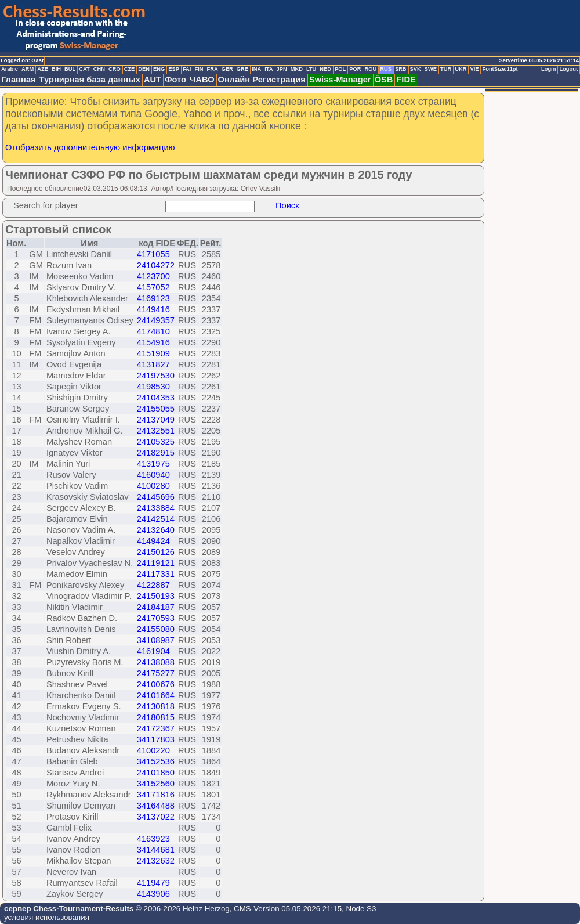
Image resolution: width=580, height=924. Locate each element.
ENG (159, 69)
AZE (43, 69)
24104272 (156, 265)
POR (355, 69)
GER (227, 69)
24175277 (156, 673)
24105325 (156, 442)
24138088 (156, 662)
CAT (84, 69)
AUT (153, 80)
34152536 (156, 761)
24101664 (156, 695)
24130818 (156, 706)
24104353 (156, 398)
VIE (474, 69)
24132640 (156, 530)
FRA (212, 69)
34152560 (156, 784)
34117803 (156, 739)
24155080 (156, 629)
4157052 (153, 287)
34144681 (156, 850)
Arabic (10, 69)
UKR (461, 69)
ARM (28, 69)
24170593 (156, 618)
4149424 (153, 541)
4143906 (153, 894)
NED (325, 69)
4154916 (153, 342)
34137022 (156, 817)
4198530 (153, 387)
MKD (297, 69)
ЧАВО (202, 80)
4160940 (153, 475)
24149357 (156, 320)
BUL (70, 69)
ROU (370, 69)
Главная (19, 80)
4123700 (153, 276)
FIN (199, 69)
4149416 (153, 309)
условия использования (47, 917)
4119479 (153, 883)
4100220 (153, 750)
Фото (175, 80)
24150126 (156, 552)
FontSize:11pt (500, 69)
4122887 (153, 585)
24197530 (156, 376)
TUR (446, 69)
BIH (56, 69)
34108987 (156, 640)
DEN (144, 69)
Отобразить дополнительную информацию (90, 147)
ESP (174, 69)
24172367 (156, 728)
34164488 (156, 806)
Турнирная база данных (90, 80)
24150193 (156, 596)
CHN (99, 69)
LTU (311, 69)
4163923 (153, 839)
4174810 (153, 331)
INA (256, 69)
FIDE (406, 80)
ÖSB (384, 80)
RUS (386, 69)
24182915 (156, 453)
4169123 (153, 298)
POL (340, 69)
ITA (269, 69)
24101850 (156, 773)
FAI (187, 69)
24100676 (156, 684)
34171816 (156, 795)
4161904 (153, 651)
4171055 (153, 254)
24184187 (156, 607)
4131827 (153, 364)
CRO (115, 69)
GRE (242, 69)
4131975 (153, 464)
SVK (416, 69)
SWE (431, 69)
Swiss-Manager (340, 80)
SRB (401, 69)
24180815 (156, 717)
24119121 (156, 563)
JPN (282, 69)
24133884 (156, 508)
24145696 (156, 497)
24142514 (156, 519)
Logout (568, 69)
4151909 (153, 353)
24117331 (156, 574)
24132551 (156, 431)
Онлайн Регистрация (262, 80)
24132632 (156, 861)
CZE (130, 69)
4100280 (153, 486)
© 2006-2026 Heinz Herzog (181, 909)
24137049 (156, 420)
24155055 (156, 409)
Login (548, 69)
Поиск (287, 205)
